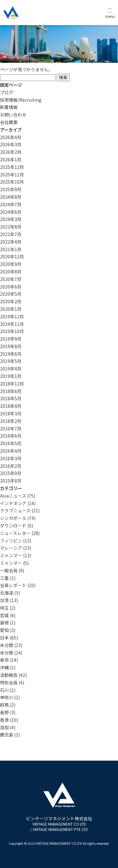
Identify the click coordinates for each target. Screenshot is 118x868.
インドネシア (13, 503)
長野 (4, 712)
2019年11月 (12, 324)
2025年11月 (12, 175)
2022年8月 (11, 227)
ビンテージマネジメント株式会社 (59, 824)
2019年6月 (11, 354)
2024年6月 (11, 212)
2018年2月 (11, 421)
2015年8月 (11, 481)
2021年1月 (11, 249)
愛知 (4, 630)
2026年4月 (11, 137)
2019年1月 (11, 376)
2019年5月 (11, 361)
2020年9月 (11, 264)
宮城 (4, 615)
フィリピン (11, 541)
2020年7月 (11, 279)
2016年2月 (11, 466)
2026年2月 (11, 152)
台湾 (4, 600)
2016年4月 (11, 451)
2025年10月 (12, 182)
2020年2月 (11, 301)
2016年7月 (11, 429)
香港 (4, 720)
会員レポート (13, 585)
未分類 (7, 645)
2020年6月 (11, 287)
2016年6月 (11, 436)
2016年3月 (11, 458)
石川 (4, 690)
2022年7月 (11, 234)
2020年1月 (11, 309)
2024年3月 (11, 219)
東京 (4, 660)
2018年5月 (11, 398)
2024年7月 (11, 204)
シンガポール (13, 518)
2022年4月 (11, 242)
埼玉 (4, 608)
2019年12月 (12, 316)
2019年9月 (11, 339)
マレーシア (11, 548)
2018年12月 (12, 384)
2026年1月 (11, 159)
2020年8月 (11, 272)
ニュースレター (15, 533)
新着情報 (9, 107)
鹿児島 (7, 735)
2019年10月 (12, 331)
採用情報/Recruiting (21, 100)
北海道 (7, 593)
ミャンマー (11, 555)
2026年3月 (11, 144)
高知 (4, 727)
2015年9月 (11, 473)
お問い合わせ (13, 115)
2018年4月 (11, 406)
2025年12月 (12, 167)
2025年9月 (11, 189)
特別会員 (9, 682)
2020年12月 (12, 256)
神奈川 (7, 697)
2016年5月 (11, 443)
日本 (4, 638)
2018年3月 (11, 413)
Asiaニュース (13, 496)
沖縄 (4, 667)
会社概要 (9, 122)
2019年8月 (11, 346)
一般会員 (9, 570)
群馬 (4, 705)
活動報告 (9, 675)
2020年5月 (11, 294)
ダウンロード (13, 526)
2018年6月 (11, 391)
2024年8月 (11, 197)
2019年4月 (11, 369)
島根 (4, 623)
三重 (4, 578)
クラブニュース (15, 510)
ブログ (7, 92)
